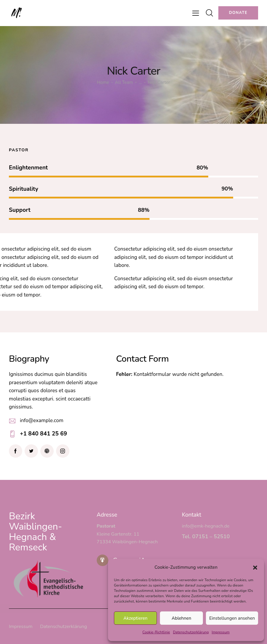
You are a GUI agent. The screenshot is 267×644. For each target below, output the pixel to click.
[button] (255, 568)
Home (103, 82)
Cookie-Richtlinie (156, 632)
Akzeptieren (135, 618)
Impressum (221, 632)
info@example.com (42, 420)
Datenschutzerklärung (191, 632)
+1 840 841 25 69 (43, 434)
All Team (124, 82)
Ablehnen (182, 618)
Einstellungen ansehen (232, 618)
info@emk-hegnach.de (206, 526)
